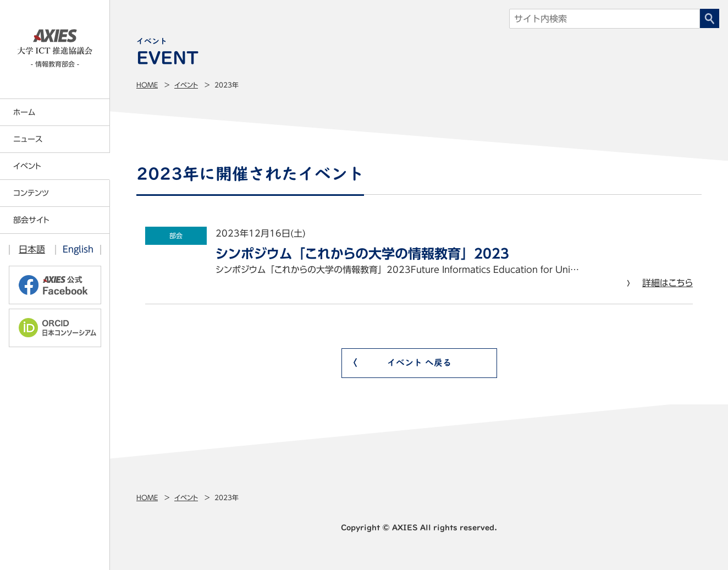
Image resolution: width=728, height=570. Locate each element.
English (78, 249)
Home (147, 85)
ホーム (24, 112)
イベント (186, 85)
